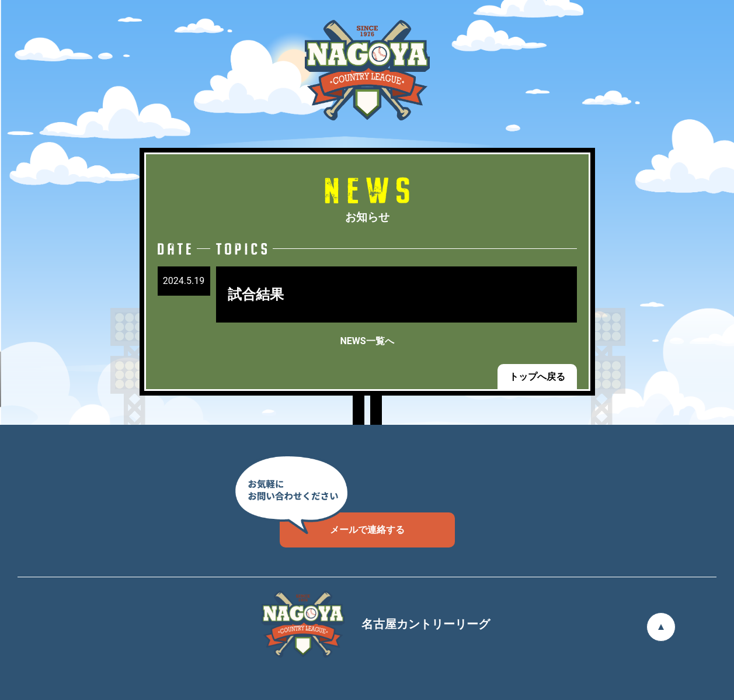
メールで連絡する (342, 524)
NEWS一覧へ (367, 341)
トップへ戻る (537, 377)
